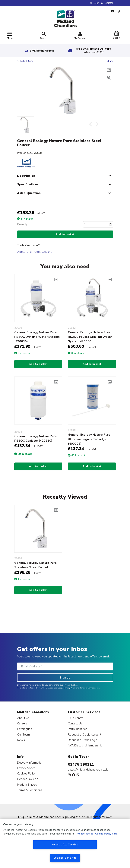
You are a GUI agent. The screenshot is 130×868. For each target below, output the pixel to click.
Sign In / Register (104, 3)
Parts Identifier (77, 729)
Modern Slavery (27, 785)
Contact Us (75, 723)
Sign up (65, 678)
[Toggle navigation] (10, 35)
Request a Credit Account (85, 734)
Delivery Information (30, 763)
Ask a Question (29, 193)
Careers (22, 723)
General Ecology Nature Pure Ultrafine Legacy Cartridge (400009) (89, 439)
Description (26, 176)
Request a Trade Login (82, 740)
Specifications (28, 184)
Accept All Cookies (65, 844)
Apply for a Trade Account (34, 252)
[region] (65, 843)
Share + (111, 61)
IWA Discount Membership (85, 745)
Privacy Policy (70, 688)
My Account (80, 36)
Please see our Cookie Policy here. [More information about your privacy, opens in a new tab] (97, 834)
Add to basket (65, 234)
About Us (23, 718)
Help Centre (76, 718)
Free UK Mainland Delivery (93, 51)
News (21, 740)
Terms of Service (87, 688)
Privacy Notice (71, 685)
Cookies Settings (65, 858)
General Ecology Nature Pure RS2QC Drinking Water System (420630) (37, 337)
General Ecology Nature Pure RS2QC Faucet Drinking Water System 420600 (90, 337)
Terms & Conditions (30, 790)
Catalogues (25, 729)
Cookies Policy (26, 773)
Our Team (23, 734)
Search (44, 36)
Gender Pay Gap (28, 779)
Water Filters (26, 61)
